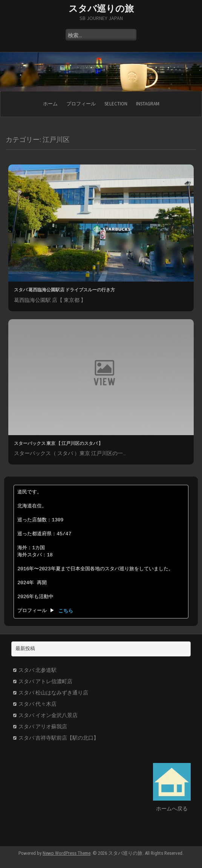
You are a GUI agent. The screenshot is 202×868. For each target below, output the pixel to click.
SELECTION (116, 104)
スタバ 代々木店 (37, 704)
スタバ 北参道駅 (37, 670)
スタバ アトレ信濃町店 (45, 681)
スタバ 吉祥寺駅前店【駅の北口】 (59, 738)
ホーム (50, 104)
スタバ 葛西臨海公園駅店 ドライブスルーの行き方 (64, 290)
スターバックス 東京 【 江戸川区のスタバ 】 (58, 443)
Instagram (148, 104)
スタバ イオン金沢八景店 (48, 715)
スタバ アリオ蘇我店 (43, 726)
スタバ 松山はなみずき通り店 (53, 693)
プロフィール (81, 104)
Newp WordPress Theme (67, 853)
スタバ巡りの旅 (101, 8)
